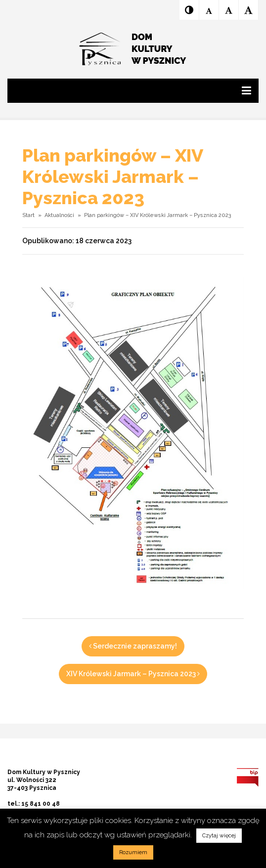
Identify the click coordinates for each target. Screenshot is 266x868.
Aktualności (59, 215)
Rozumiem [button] (133, 852)
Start (28, 215)
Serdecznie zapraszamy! (133, 646)
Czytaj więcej (219, 836)
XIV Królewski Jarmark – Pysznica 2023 (133, 674)
